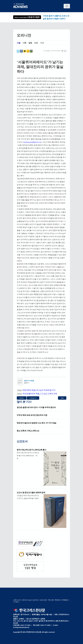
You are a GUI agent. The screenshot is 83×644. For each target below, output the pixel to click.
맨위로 (22, 401)
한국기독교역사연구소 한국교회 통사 (32, 453)
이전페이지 (33, 401)
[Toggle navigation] (67, 6)
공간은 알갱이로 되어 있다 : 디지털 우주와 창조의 (36, 411)
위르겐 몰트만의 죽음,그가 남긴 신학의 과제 (40, 397)
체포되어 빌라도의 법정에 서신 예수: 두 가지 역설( (37, 426)
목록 (62, 401)
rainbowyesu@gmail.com (32, 145)
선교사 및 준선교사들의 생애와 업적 (31, 496)
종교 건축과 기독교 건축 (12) (28, 434)
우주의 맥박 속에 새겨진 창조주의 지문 (32, 418)
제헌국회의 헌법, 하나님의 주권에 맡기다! (39, 393)
